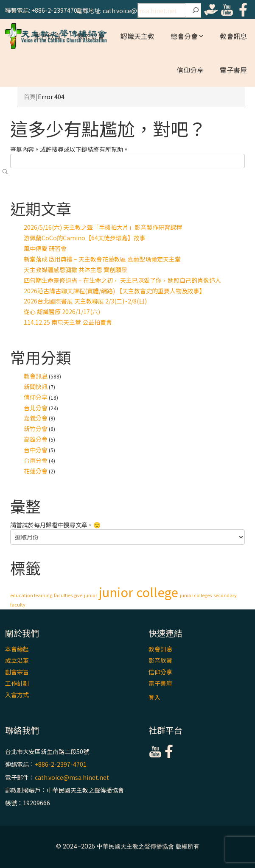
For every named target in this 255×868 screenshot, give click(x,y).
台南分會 (36, 460)
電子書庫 (160, 683)
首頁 (30, 97)
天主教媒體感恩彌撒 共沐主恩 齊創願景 (76, 270)
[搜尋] (196, 11)
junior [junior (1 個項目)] (91, 595)
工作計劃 (17, 683)
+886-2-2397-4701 (61, 765)
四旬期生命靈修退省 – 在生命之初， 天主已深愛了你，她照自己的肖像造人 (122, 280)
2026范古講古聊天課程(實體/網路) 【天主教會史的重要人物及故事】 (115, 291)
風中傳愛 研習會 (45, 248)
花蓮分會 (36, 471)
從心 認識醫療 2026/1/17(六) (62, 312)
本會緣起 (17, 649)
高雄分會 (36, 439)
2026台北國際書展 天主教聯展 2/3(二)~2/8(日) (85, 301)
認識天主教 (137, 36)
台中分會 (36, 450)
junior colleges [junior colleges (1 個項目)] (196, 595)
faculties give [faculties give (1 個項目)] (68, 595)
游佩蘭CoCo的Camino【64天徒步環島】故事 (85, 238)
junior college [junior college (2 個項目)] (139, 592)
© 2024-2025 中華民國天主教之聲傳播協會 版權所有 (128, 846)
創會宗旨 (17, 672)
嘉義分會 (36, 418)
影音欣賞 (160, 660)
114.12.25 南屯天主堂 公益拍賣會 (68, 322)
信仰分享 (190, 70)
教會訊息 (233, 36)
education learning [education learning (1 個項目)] (31, 595)
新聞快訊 (36, 387)
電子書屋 (233, 70)
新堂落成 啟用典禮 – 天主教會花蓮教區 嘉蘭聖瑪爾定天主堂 (102, 259)
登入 (154, 697)
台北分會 (36, 408)
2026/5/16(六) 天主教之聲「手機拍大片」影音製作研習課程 (103, 227)
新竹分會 (36, 428)
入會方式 (17, 695)
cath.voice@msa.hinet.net (72, 777)
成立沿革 (17, 660)
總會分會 (184, 36)
